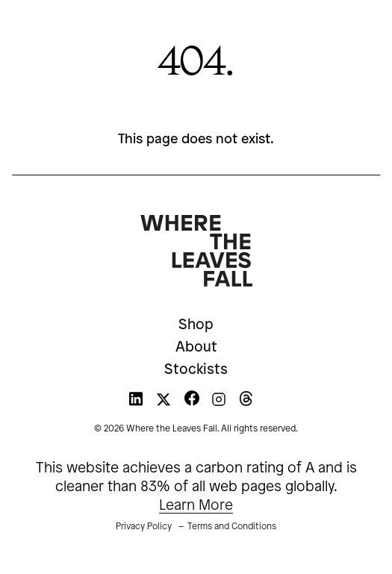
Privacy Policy (144, 527)
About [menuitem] (196, 348)
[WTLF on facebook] (192, 402)
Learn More (196, 506)
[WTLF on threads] (246, 402)
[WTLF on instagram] (219, 402)
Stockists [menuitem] (196, 370)
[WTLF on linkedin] (136, 402)
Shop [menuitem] (196, 325)
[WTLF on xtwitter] (164, 402)
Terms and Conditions (232, 527)
